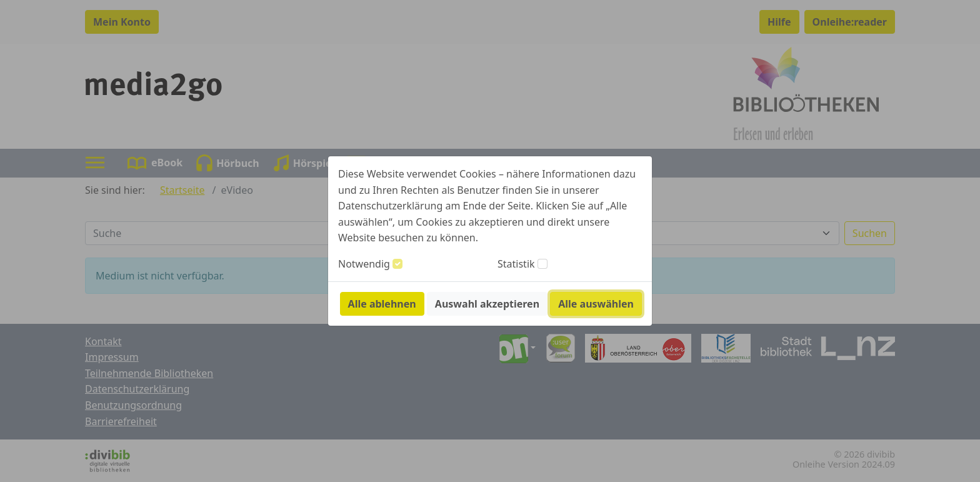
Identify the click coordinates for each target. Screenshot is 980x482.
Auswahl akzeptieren (487, 304)
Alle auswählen (596, 304)
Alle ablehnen (382, 304)
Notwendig (364, 264)
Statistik (516, 264)
